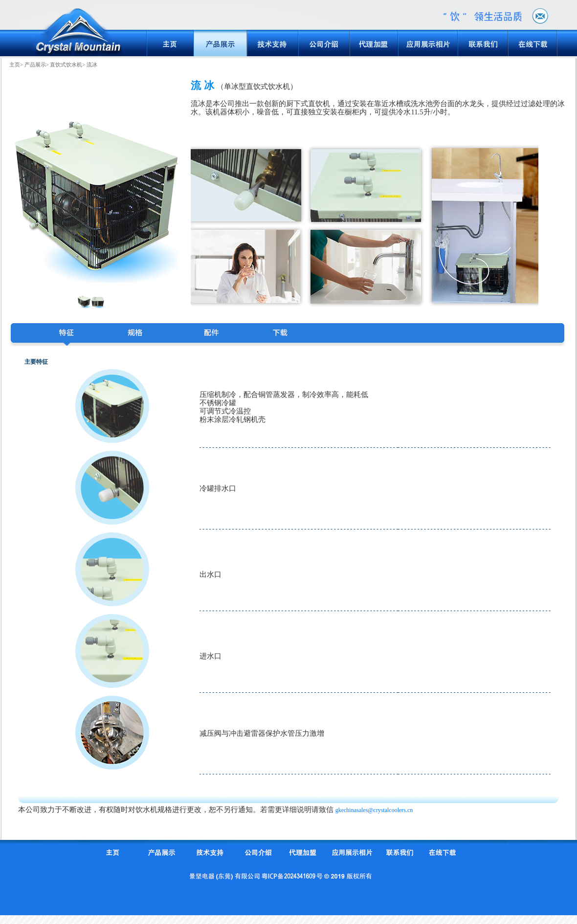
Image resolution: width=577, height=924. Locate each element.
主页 (15, 65)
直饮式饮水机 (66, 65)
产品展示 (35, 65)
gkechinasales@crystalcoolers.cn (374, 810)
